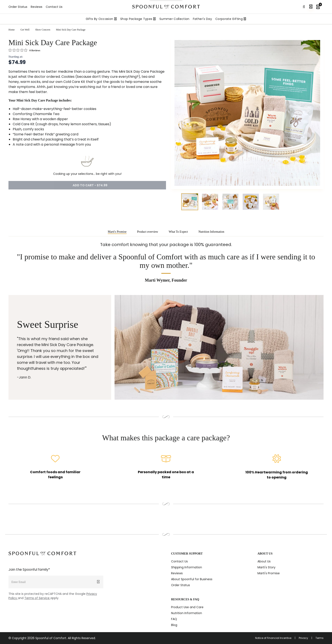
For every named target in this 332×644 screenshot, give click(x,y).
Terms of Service (37, 598)
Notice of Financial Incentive (273, 638)
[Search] (304, 7)
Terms (320, 638)
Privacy (303, 638)
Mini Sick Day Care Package (71, 30)
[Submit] (98, 582)
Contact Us (54, 7)
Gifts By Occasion (101, 19)
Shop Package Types (138, 19)
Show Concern (43, 30)
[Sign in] (311, 7)
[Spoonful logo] (166, 7)
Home (12, 30)
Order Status (18, 7)
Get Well (25, 30)
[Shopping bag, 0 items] (319, 7)
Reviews (37, 7)
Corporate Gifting (231, 19)
